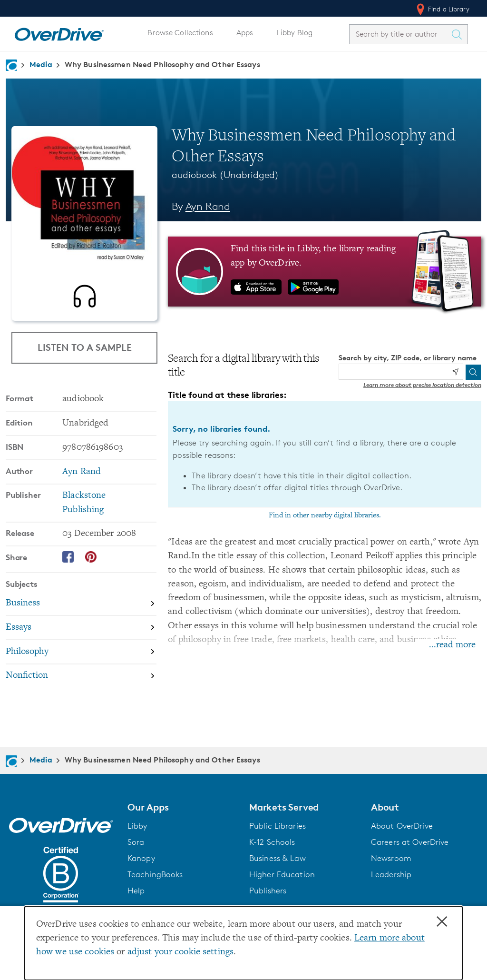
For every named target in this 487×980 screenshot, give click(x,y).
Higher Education (282, 874)
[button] (183, 807)
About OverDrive (402, 826)
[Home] (59, 32)
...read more (452, 645)
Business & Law (278, 858)
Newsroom (391, 858)
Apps (245, 33)
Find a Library (442, 9)
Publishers (268, 891)
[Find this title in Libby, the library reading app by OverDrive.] (325, 271)
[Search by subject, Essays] (81, 632)
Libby (137, 826)
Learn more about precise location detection (422, 385)
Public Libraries (278, 826)
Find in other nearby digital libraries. (325, 515)
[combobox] (400, 34)
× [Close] (442, 922)
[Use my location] (455, 372)
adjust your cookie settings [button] (180, 952)
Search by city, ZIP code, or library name (408, 358)
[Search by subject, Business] (81, 608)
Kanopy (141, 858)
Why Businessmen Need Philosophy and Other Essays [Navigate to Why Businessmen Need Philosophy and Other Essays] (162, 64)
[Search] (473, 372)
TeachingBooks (155, 874)
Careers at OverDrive (410, 842)
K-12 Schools (272, 842)
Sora (136, 842)
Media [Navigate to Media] (41, 64)
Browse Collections (180, 33)
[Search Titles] (459, 34)
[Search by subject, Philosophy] (81, 656)
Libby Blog (295, 33)
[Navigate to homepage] (11, 65)
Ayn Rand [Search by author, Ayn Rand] (208, 206)
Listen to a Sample (85, 347)
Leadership (391, 874)
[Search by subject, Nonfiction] (81, 680)
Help (136, 891)
